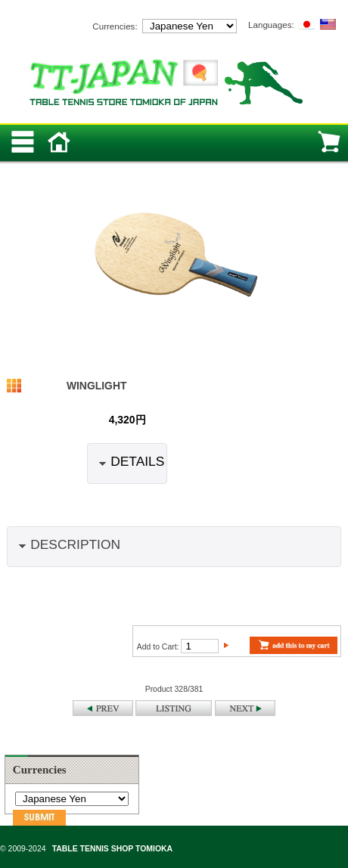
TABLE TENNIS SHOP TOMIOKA (112, 849)
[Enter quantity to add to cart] (200, 646)
